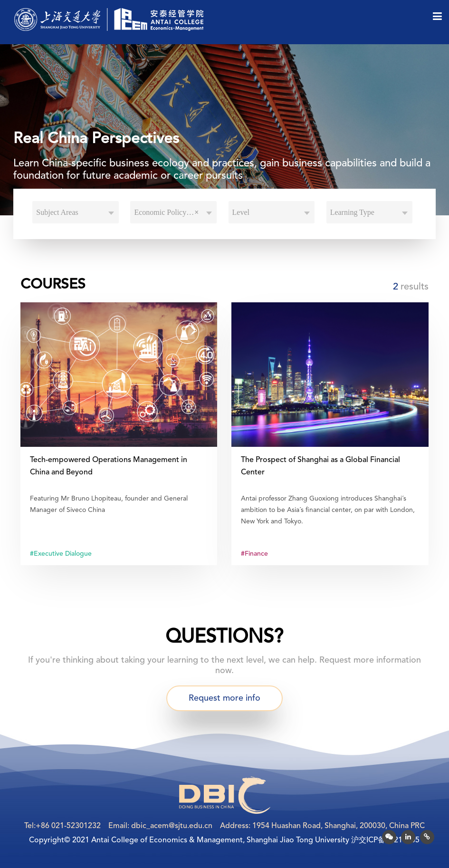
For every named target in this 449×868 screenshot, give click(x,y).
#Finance (254, 554)
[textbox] (76, 212)
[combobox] (76, 212)
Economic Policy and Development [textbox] (175, 212)
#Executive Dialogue (61, 554)
